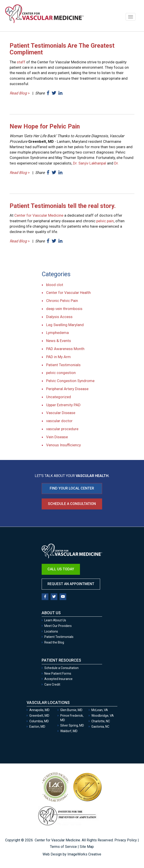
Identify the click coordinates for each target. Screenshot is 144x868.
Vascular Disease (61, 413)
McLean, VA (100, 710)
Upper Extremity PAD (63, 405)
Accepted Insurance (58, 679)
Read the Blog (54, 642)
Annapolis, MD (39, 710)
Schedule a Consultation (72, 504)
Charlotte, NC (101, 721)
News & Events (59, 341)
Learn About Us (55, 620)
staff (21, 62)
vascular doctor (59, 421)
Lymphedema (57, 333)
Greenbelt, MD (39, 716)
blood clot (55, 285)
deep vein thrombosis (64, 309)
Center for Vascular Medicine (39, 215)
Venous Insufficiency (63, 445)
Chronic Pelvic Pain (62, 301)
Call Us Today (61, 569)
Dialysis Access (59, 317)
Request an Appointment (71, 584)
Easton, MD (37, 727)
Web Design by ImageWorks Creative (72, 854)
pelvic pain (105, 221)
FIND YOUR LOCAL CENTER (72, 488)
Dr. (116, 163)
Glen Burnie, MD (71, 710)
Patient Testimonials (63, 365)
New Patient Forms (58, 673)
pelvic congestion (61, 373)
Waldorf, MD (69, 731)
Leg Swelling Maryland (65, 325)
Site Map (87, 847)
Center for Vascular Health (68, 293)
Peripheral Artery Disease (67, 389)
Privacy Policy (126, 840)
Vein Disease (57, 437)
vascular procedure (62, 429)
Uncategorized (59, 397)
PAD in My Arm (58, 357)
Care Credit (52, 684)
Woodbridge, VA (103, 716)
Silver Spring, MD (72, 725)
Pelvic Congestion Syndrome (70, 381)
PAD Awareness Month (65, 349)
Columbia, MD (39, 721)
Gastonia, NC (100, 727)
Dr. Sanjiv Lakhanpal (90, 163)
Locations (51, 631)
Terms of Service (63, 847)
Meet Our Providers (58, 626)
